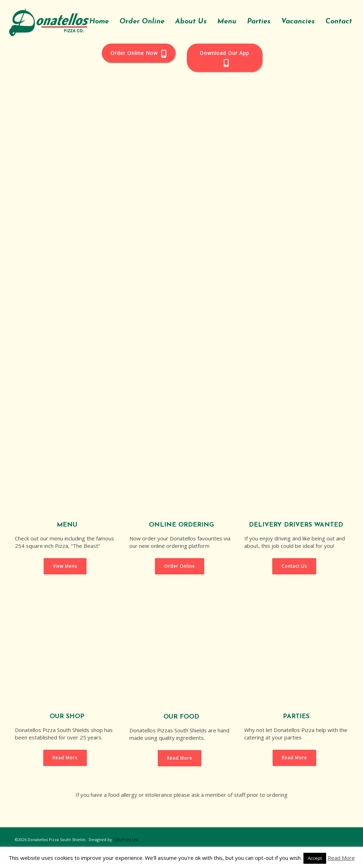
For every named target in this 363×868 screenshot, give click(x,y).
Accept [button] (315, 858)
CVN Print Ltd (126, 839)
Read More (341, 858)
